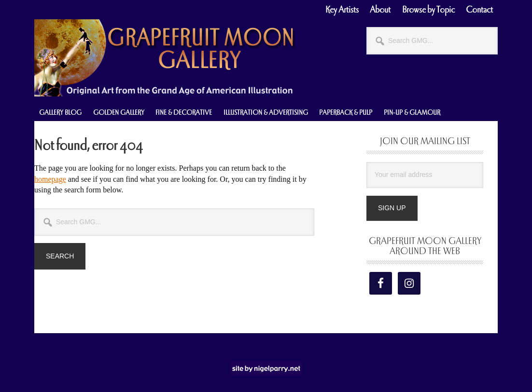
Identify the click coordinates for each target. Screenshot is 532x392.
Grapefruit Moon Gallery (165, 58)
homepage (50, 179)
